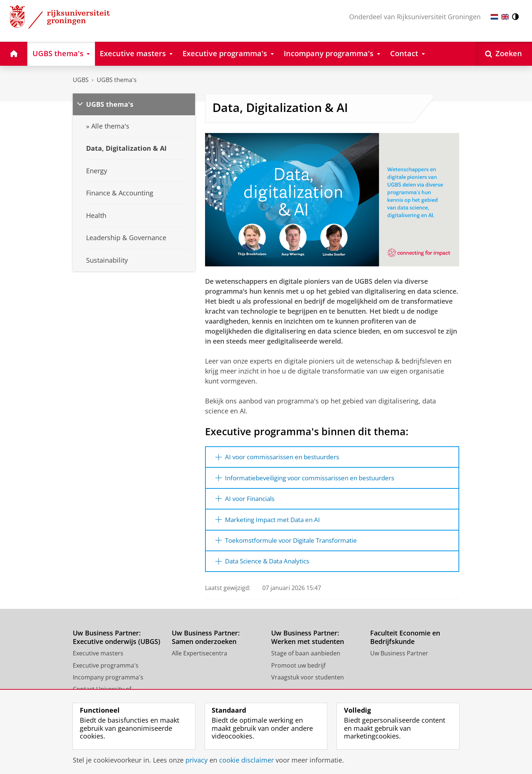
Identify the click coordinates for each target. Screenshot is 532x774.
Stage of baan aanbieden (306, 658)
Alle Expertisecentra (199, 658)
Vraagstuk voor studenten (308, 682)
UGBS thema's (117, 80)
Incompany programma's (108, 682)
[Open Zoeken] (504, 54)
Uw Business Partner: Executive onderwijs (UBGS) (117, 642)
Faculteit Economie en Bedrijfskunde (405, 642)
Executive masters (98, 658)
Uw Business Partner (399, 658)
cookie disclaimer (246, 760)
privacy (197, 760)
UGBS (81, 80)
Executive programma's (106, 669)
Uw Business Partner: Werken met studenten (308, 642)
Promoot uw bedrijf (298, 669)
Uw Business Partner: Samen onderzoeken (206, 642)
